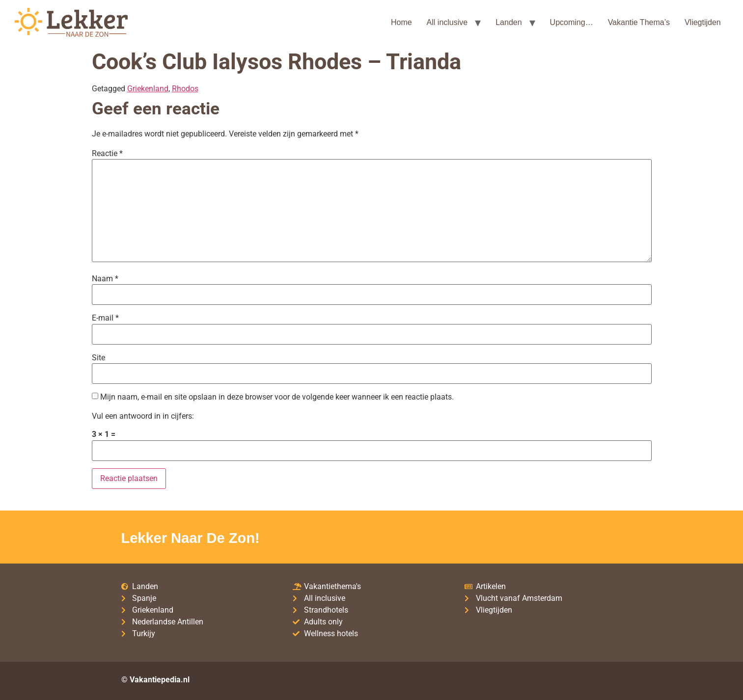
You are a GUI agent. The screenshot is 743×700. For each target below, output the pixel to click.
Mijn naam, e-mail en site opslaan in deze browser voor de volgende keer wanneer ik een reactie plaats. (277, 397)
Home (401, 22)
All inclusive (447, 22)
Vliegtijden (703, 22)
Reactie (107, 154)
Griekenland (148, 89)
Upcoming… (572, 22)
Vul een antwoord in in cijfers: (143, 416)
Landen (509, 22)
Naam (105, 279)
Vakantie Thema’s (639, 22)
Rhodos (185, 89)
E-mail (105, 318)
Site (98, 358)
